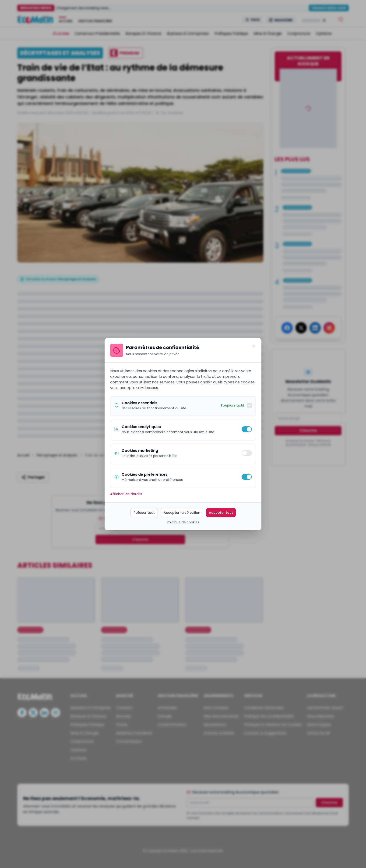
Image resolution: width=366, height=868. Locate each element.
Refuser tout (144, 513)
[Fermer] (253, 346)
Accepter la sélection (182, 513)
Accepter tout (221, 513)
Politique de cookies (183, 522)
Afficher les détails (126, 494)
